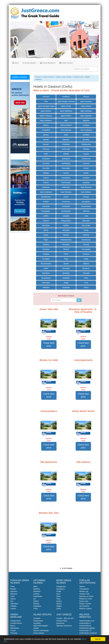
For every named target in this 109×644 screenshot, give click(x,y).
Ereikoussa (86, 159)
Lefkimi (46, 216)
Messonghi (86, 225)
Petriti (66, 254)
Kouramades (86, 206)
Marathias (46, 225)
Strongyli (86, 273)
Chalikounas (86, 144)
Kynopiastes (66, 211)
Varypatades (46, 278)
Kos (12, 601)
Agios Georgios (86, 101)
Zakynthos (14, 604)
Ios (35, 599)
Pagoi (46, 240)
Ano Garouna (66, 130)
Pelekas (46, 245)
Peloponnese (15, 621)
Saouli (66, 264)
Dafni (46, 154)
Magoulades (66, 221)
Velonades (46, 283)
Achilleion (66, 97)
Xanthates (66, 287)
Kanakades (66, 178)
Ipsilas (86, 173)
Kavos (66, 197)
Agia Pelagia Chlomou (66, 101)
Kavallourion (46, 197)
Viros (86, 283)
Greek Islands (29, 63)
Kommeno (66, 202)
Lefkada (13, 606)
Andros (59, 601)
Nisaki (86, 230)
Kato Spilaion (86, 192)
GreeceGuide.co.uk (87, 621)
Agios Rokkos (66, 116)
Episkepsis (66, 159)
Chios (36, 609)
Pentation (66, 245)
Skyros (59, 604)
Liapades (66, 216)
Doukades (46, 159)
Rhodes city (84, 591)
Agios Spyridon (86, 116)
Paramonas (86, 240)
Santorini (14, 591)
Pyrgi (66, 259)
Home (16, 63)
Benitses (86, 140)
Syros (59, 596)
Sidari (46, 268)
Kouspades (46, 211)
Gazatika (46, 168)
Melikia (66, 225)
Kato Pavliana (66, 192)
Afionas (86, 97)
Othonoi (86, 235)
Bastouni (66, 140)
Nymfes (66, 235)
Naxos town (84, 601)
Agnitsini (86, 120)
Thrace (13, 631)
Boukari (46, 144)
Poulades (46, 259)
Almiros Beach (66, 125)
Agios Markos (46, 111)
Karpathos (37, 606)
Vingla (66, 283)
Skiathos (37, 589)
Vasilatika (66, 278)
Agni (66, 120)
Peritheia (46, 249)
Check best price (49, 344)
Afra (46, 101)
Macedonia (15, 628)
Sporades (37, 623)
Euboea (36, 604)
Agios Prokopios (46, 116)
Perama (86, 245)
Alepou (46, 125)
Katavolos (66, 187)
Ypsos (86, 287)
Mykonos (14, 594)
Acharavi (46, 97)
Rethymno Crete (86, 599)
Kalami (46, 178)
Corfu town (66, 149)
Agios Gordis (66, 106)
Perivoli (66, 249)
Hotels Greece (66, 63)
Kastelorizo (61, 589)
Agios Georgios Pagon (46, 106)
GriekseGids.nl (85, 623)
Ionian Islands (39, 633)
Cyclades (37, 618)
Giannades (66, 168)
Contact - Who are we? (65, 618)
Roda (86, 259)
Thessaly (14, 633)
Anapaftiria (46, 130)
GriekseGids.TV (85, 631)
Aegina (59, 606)
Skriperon (86, 268)
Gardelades (66, 163)
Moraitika (66, 230)
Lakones (86, 211)
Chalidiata (66, 144)
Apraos (46, 135)
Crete (13, 587)
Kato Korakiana (46, 192)
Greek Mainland (48, 63)
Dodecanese (38, 621)
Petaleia (46, 254)
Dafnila (66, 154)
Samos (13, 599)
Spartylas (66, 273)
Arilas (66, 135)
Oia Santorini (84, 606)
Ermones (46, 163)
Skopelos (37, 591)
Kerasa (86, 197)
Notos (46, 235)
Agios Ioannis (86, 106)
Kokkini (46, 202)
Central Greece (16, 623)
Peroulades (86, 249)
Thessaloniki (84, 589)
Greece (38, 77)
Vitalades (46, 287)
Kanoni (46, 182)
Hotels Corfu (78, 77)
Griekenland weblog (87, 628)
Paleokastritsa (66, 240)
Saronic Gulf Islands (41, 631)
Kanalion (86, 178)
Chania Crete (84, 594)
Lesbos (13, 609)
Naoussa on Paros (86, 596)
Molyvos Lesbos (85, 609)
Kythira (36, 601)
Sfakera (86, 264)
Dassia (86, 154)
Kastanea (46, 187)
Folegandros (61, 587)
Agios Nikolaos (86, 111)
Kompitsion (86, 202)
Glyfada (46, 173)
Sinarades (66, 268)
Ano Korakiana (86, 130)
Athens (82, 587)
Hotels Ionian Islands (64, 77)
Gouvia (66, 173)
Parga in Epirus (85, 604)
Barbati (46, 140)
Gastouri (86, 163)
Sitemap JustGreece (64, 626)
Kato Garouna (86, 187)
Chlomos (46, 149)
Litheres (46, 221)
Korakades (66, 206)
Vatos (86, 278)
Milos (35, 587)
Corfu (13, 596)
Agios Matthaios (66, 111)
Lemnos (36, 594)
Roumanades (46, 264)
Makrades (86, 221)
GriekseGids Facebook (88, 633)
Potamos (86, 254)
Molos (46, 230)
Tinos (58, 599)
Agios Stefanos (46, 120)
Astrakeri (86, 135)
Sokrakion (46, 273)
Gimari (86, 168)
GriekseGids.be (85, 626)
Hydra (59, 609)
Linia (86, 216)
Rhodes (13, 589)
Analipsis (86, 125)
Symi (58, 594)
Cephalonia (38, 596)
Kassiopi (86, 182)
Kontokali (46, 206)
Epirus (13, 626)
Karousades (66, 182)
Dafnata (86, 149)
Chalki (59, 591)
